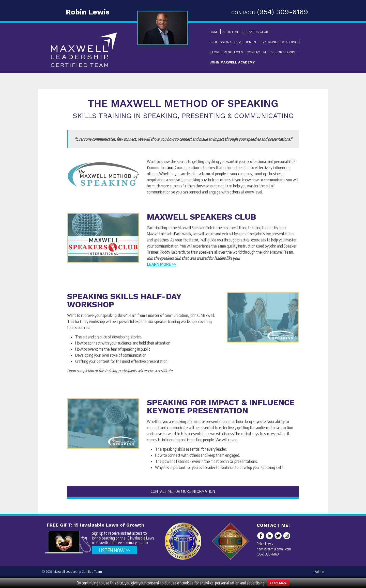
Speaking (270, 42)
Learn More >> (161, 264)
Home (214, 32)
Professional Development (234, 42)
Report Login (283, 52)
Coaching (289, 42)
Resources (234, 52)
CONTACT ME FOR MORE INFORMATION (183, 491)
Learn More (278, 583)
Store (215, 52)
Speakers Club (255, 32)
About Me (231, 32)
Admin (319, 571)
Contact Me (257, 52)
